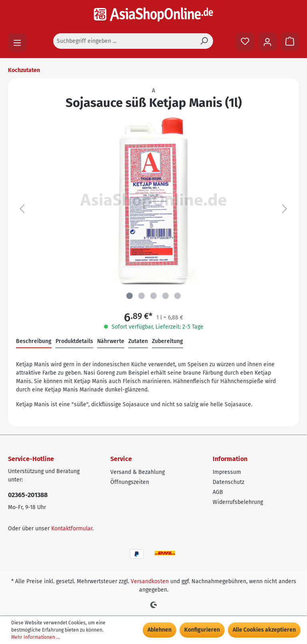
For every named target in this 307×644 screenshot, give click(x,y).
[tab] (34, 342)
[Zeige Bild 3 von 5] (153, 296)
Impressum (227, 472)
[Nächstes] (285, 209)
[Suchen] (204, 41)
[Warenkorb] (290, 42)
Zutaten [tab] (138, 341)
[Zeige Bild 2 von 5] (142, 296)
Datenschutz (228, 482)
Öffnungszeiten (130, 482)
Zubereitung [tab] (167, 341)
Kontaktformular (72, 529)
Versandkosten (150, 581)
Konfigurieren (202, 630)
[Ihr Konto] (267, 42)
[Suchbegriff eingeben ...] (124, 41)
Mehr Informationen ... (36, 637)
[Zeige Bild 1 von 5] (130, 296)
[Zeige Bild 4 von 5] (165, 296)
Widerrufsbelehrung (238, 502)
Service (121, 459)
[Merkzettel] (245, 42)
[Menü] (17, 42)
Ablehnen (159, 630)
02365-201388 (28, 495)
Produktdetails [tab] (74, 341)
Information (230, 459)
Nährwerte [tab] (111, 341)
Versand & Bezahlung (138, 472)
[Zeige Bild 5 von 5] (177, 296)
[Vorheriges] (22, 209)
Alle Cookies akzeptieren (264, 630)
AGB (218, 492)
